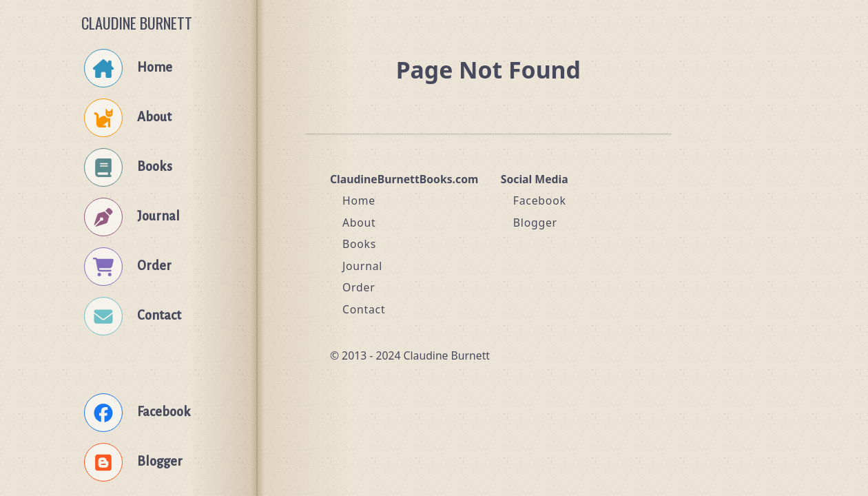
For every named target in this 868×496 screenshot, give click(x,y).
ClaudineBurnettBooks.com (404, 179)
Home (359, 200)
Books (359, 244)
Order (359, 287)
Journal (362, 266)
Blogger (535, 223)
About (359, 223)
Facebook (540, 200)
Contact (364, 309)
